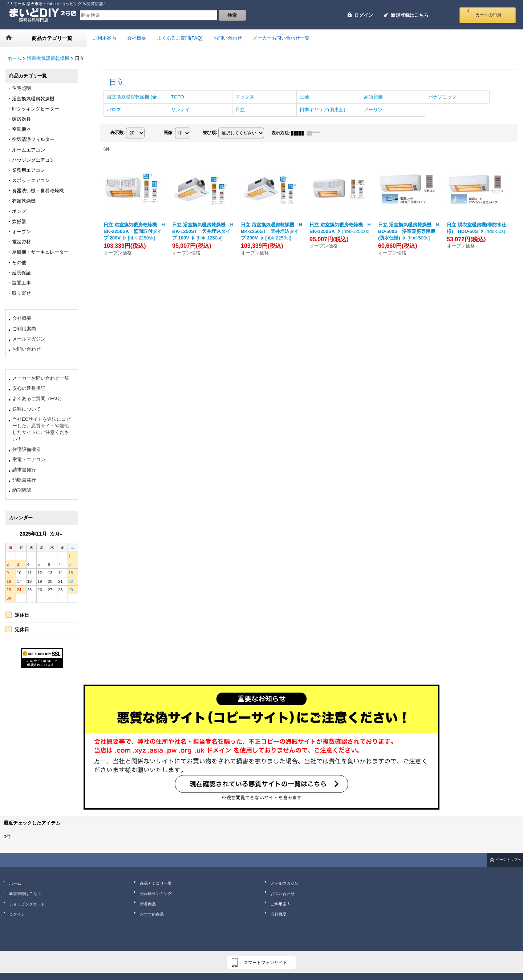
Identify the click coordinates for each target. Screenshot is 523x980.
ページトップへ (508, 860)
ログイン (364, 15)
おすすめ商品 (152, 914)
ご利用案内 (24, 329)
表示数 (118, 133)
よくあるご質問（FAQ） (38, 398)
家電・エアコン (29, 459)
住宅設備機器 (27, 449)
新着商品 (148, 904)
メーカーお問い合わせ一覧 (41, 378)
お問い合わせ (27, 349)
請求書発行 (24, 470)
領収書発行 (24, 480)
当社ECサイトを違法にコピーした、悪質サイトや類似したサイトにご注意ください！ (42, 429)
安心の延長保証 (29, 388)
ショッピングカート (27, 904)
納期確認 (22, 490)
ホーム (15, 883)
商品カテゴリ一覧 (156, 883)
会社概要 (22, 318)
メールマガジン (29, 339)
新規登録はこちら (410, 15)
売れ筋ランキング (156, 894)
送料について (27, 409)
